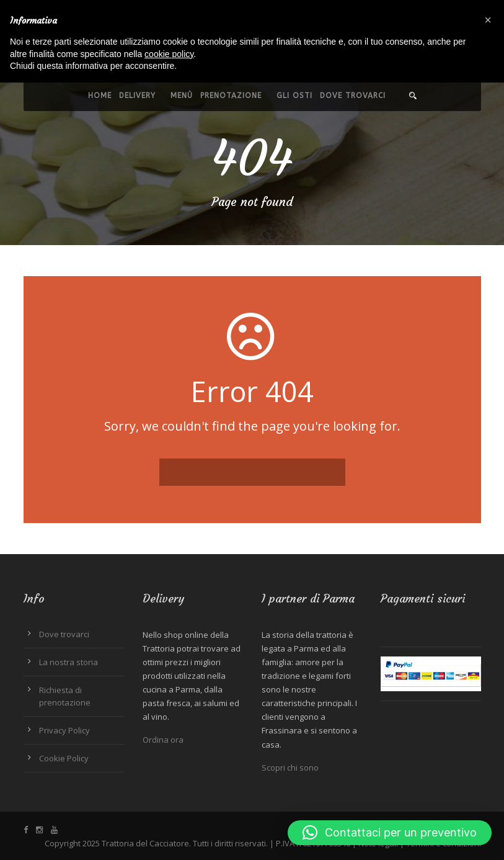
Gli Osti (294, 96)
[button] (390, 833)
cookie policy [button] (169, 54)
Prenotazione (231, 96)
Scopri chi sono (290, 768)
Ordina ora (163, 740)
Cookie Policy (64, 758)
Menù (182, 96)
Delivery (137, 96)
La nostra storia (69, 662)
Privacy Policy (64, 730)
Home (100, 96)
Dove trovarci (353, 96)
